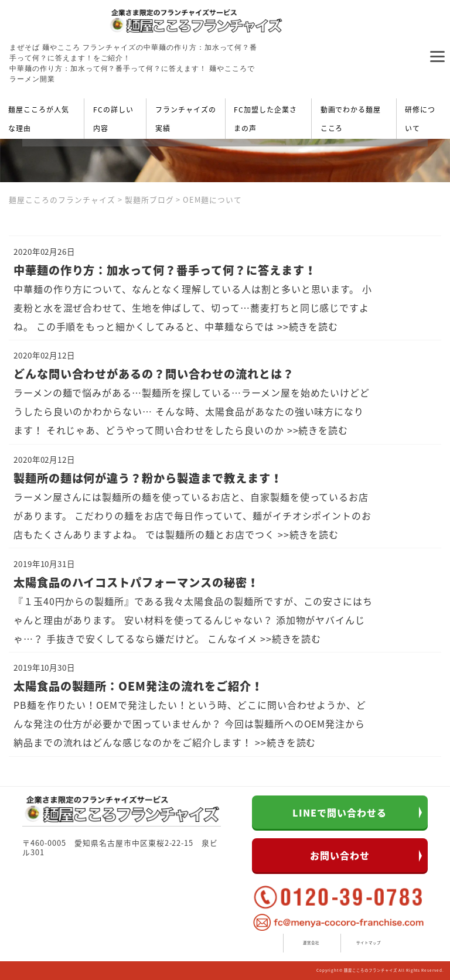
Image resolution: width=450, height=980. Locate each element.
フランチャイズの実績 (186, 119)
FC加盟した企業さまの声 (265, 119)
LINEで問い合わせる (340, 812)
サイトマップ (369, 943)
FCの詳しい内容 (113, 119)
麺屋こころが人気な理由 (39, 119)
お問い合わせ (340, 855)
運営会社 (311, 943)
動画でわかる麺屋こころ (351, 119)
